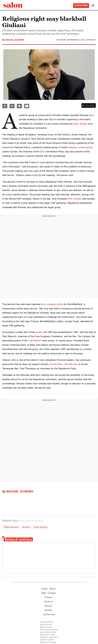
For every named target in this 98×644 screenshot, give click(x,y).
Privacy (48, 598)
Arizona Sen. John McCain (64, 364)
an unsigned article (53, 304)
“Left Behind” (35, 341)
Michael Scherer (15, 40)
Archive (48, 610)
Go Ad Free (49, 615)
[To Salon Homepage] (13, 5)
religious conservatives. (81, 148)
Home (44, 589)
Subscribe (81, 6)
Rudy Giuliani (80, 124)
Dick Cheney (75, 199)
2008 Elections (11, 527)
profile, (39, 332)
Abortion (26, 527)
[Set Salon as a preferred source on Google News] (89, 105)
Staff (44, 593)
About (52, 589)
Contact (52, 593)
